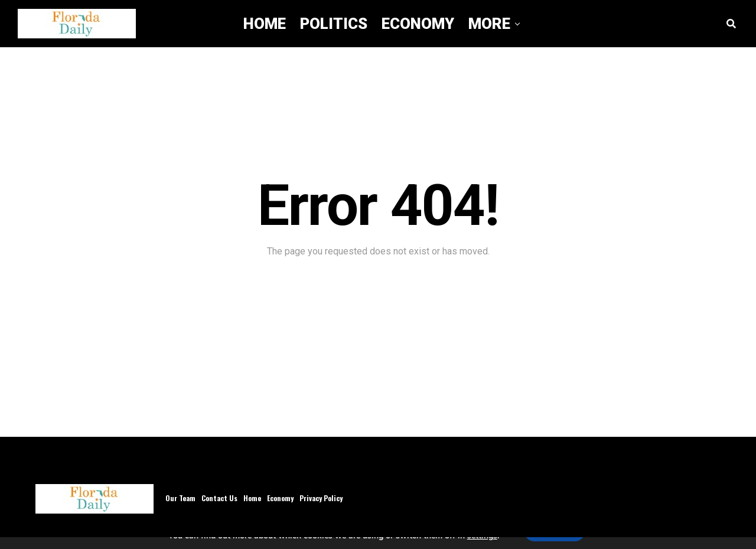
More (489, 24)
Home (265, 24)
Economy (418, 24)
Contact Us (219, 498)
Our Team (180, 498)
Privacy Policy (321, 498)
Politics (334, 24)
